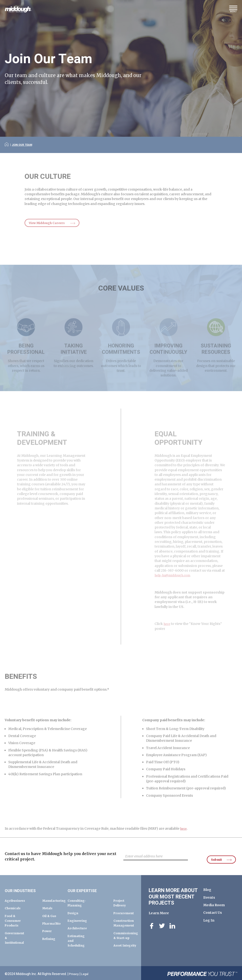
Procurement (125, 909)
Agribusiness (16, 897)
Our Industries (25, 886)
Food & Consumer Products (14, 916)
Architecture (78, 924)
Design (74, 909)
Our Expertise (86, 886)
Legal (86, 972)
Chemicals (14, 904)
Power (48, 932)
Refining (50, 939)
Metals (48, 904)
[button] (233, 11)
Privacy (74, 972)
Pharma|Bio (53, 924)
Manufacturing (55, 897)
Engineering (78, 917)
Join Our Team (24, 145)
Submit (214, 854)
